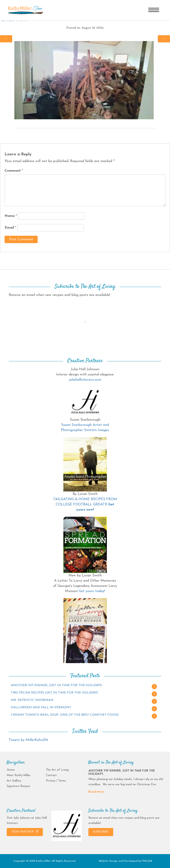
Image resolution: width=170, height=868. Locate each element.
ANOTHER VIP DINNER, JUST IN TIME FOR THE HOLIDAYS (56, 685)
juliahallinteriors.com (85, 380)
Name (11, 216)
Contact (51, 775)
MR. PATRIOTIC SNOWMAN (32, 700)
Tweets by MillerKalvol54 (28, 740)
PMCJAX (147, 861)
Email (10, 228)
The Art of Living (57, 770)
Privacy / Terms (56, 781)
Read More (96, 792)
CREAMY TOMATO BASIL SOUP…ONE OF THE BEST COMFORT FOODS (65, 715)
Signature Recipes (19, 786)
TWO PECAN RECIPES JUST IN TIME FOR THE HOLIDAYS (54, 693)
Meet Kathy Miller (19, 775)
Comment (14, 171)
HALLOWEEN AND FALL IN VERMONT (41, 708)
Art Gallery (14, 781)
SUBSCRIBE (101, 832)
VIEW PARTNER (25, 832)
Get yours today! (92, 591)
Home (11, 770)
